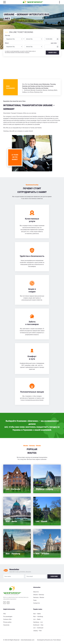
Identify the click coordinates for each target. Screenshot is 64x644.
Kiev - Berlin (11, 521)
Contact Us (36, 603)
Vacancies (6, 625)
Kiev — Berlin (37, 614)
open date (54, 43)
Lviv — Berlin (37, 619)
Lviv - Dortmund (13, 489)
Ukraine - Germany (39, 595)
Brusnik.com (49, 640)
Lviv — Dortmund (38, 628)
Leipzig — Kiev (37, 631)
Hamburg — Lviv (38, 622)
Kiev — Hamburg (38, 617)
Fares (35, 600)
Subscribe (54, 576)
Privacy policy (7, 622)
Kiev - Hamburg (13, 554)
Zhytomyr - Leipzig (44, 489)
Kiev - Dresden (42, 554)
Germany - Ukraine (39, 597)
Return (7, 43)
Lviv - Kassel (41, 521)
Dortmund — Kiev (38, 625)
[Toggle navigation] (5, 2)
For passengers (8, 617)
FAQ (4, 614)
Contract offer (7, 619)
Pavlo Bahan (57, 640)
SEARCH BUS (52, 53)
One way (7, 35)
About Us (36, 592)
